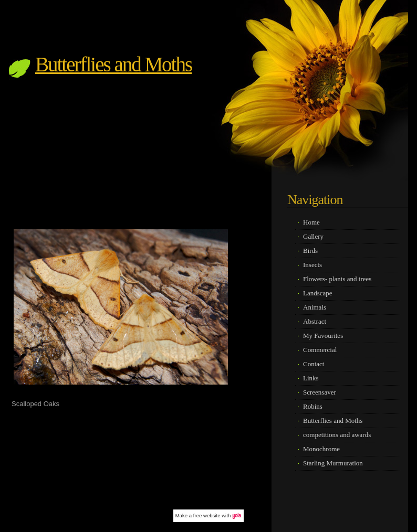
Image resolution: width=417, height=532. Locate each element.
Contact (314, 364)
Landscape (318, 293)
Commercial (320, 350)
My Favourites (323, 336)
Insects (312, 265)
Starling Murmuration (333, 463)
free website (207, 515)
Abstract (315, 321)
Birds (310, 251)
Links (311, 378)
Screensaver (320, 392)
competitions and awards (337, 435)
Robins (313, 406)
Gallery (313, 236)
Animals (315, 307)
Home (311, 222)
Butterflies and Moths (113, 64)
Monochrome (321, 449)
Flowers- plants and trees (337, 279)
